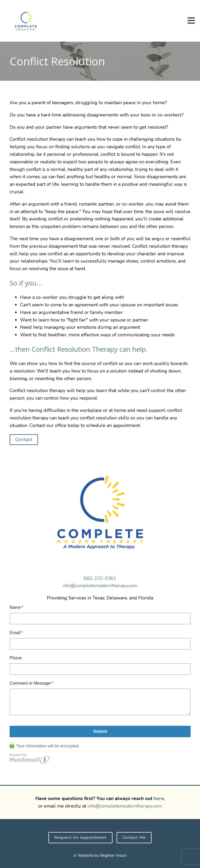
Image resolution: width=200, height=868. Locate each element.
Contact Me (134, 838)
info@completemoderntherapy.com (100, 586)
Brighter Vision (113, 855)
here (159, 798)
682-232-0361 (100, 578)
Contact (24, 440)
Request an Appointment (80, 838)
